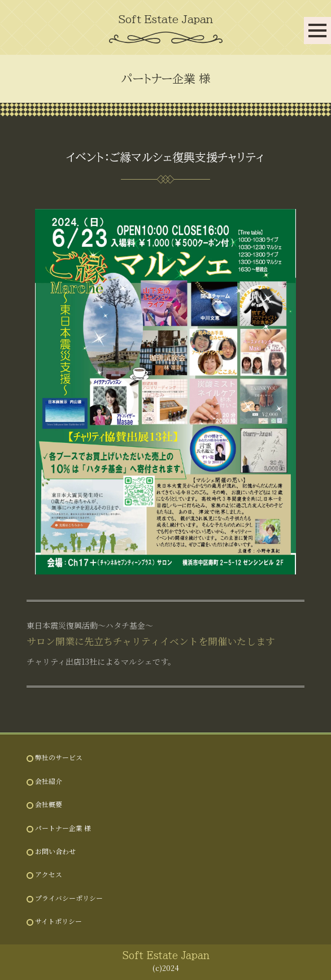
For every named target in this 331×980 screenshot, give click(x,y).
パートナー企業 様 (63, 828)
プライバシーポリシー (69, 898)
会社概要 (49, 804)
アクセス (49, 874)
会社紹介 (49, 781)
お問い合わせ (55, 851)
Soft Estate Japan (165, 19)
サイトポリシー (58, 921)
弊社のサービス (59, 757)
